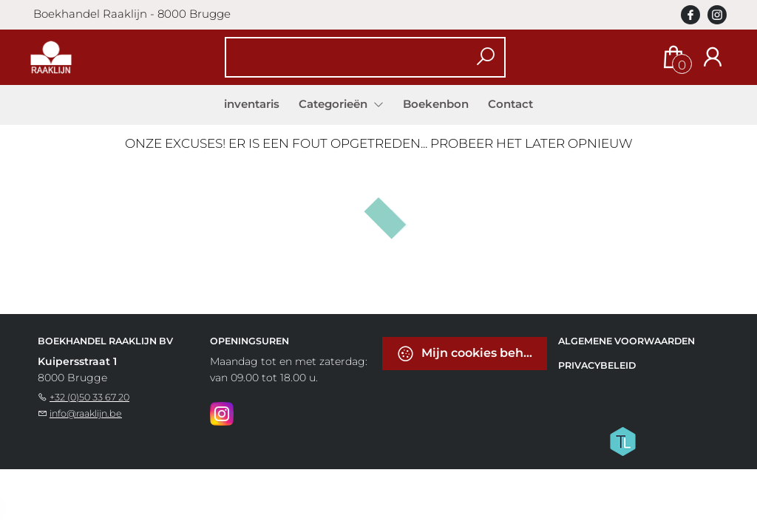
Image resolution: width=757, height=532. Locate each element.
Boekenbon (436, 104)
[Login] (713, 57)
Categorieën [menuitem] (335, 104)
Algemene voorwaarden (627, 341)
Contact (510, 104)
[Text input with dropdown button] (356, 57)
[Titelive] (622, 440)
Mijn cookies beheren (472, 354)
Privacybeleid (597, 365)
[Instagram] (222, 413)
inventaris (252, 104)
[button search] (486, 57)
